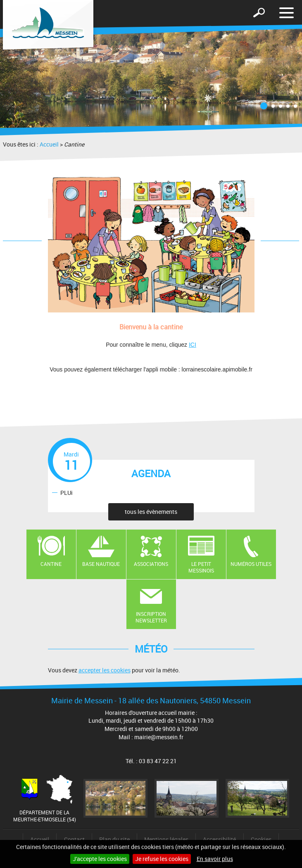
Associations (151, 564)
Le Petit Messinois (201, 567)
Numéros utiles (251, 564)
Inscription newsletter (151, 617)
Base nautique (101, 564)
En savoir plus (215, 859)
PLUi (67, 492)
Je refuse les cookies (162, 859)
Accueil (49, 144)
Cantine (51, 564)
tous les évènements (151, 512)
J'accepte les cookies (100, 859)
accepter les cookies (105, 670)
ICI (193, 345)
